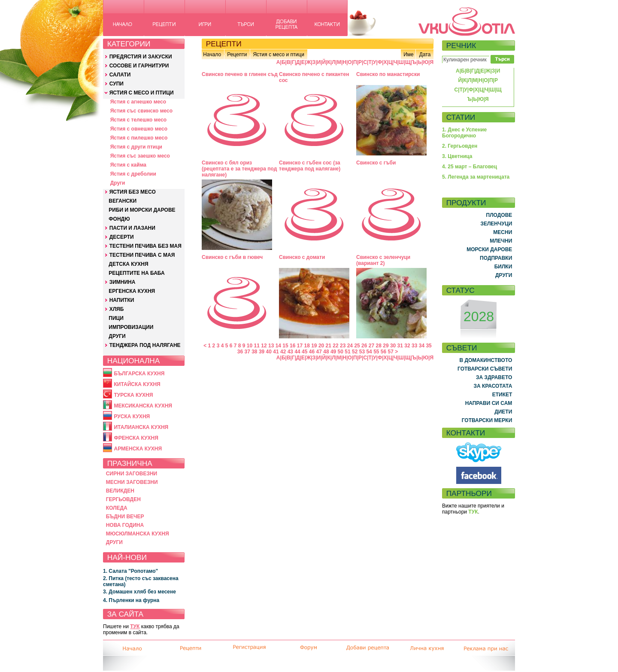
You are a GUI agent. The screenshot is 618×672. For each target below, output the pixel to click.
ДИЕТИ (503, 412)
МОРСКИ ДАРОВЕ (489, 249)
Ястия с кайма (128, 165)
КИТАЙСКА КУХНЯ (137, 384)
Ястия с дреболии (133, 174)
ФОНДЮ (119, 219)
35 (429, 346)
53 (362, 352)
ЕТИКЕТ (502, 395)
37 (247, 352)
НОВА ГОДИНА (125, 525)
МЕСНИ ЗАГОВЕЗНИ (132, 482)
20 (321, 346)
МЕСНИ (503, 232)
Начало (212, 55)
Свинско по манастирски (388, 74)
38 (254, 352)
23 (343, 346)
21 (329, 346)
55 (376, 352)
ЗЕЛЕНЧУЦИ (496, 224)
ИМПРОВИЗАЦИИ (131, 327)
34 (422, 346)
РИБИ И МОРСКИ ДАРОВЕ (142, 210)
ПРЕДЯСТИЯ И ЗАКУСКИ (141, 57)
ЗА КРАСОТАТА (493, 386)
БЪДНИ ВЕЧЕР (125, 517)
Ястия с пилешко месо (139, 138)
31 (400, 346)
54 (369, 352)
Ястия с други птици (136, 147)
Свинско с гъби (376, 163)
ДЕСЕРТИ (122, 237)
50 (341, 352)
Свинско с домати (302, 257)
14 (278, 346)
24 (350, 346)
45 (304, 352)
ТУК (135, 626)
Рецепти (237, 55)
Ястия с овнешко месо (139, 129)
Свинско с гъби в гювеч (232, 257)
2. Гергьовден (460, 146)
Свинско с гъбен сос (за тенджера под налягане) (310, 166)
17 (300, 346)
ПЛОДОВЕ (499, 215)
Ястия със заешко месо (140, 156)
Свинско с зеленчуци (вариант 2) (383, 260)
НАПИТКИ (122, 300)
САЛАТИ (120, 75)
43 (290, 352)
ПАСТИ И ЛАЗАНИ (132, 228)
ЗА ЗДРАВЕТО (494, 377)
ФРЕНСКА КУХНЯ (136, 438)
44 (297, 352)
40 (269, 352)
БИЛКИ (503, 267)
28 (379, 346)
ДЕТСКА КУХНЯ (128, 264)
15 (285, 346)
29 (386, 346)
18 (307, 346)
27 (371, 346)
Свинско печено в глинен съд (240, 74)
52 (355, 352)
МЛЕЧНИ (501, 241)
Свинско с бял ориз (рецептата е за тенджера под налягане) (239, 169)
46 (312, 352)
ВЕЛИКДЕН (120, 491)
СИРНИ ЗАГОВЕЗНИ (132, 474)
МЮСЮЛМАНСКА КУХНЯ (138, 534)
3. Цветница (457, 156)
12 (264, 346)
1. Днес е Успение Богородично (464, 133)
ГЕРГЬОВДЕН (123, 499)
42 (283, 352)
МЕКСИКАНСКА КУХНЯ (143, 406)
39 (262, 352)
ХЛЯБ (117, 309)
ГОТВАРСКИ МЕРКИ (487, 420)
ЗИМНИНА (123, 282)
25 (357, 346)
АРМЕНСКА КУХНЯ (138, 449)
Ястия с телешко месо (139, 120)
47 (319, 352)
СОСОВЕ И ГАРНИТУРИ (139, 66)
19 (314, 346)
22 (335, 346)
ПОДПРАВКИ (496, 258)
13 (271, 346)
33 (414, 346)
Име (409, 55)
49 (333, 352)
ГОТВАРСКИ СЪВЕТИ (485, 369)
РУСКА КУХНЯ (132, 417)
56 (383, 352)
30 (393, 346)
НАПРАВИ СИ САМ (489, 403)
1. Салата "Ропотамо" (130, 571)
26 (364, 346)
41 (276, 352)
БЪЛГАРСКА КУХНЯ (139, 374)
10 (250, 346)
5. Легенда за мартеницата (476, 177)
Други (118, 183)
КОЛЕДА (117, 508)
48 (326, 352)
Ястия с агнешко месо (138, 102)
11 (257, 346)
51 (347, 352)
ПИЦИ (116, 318)
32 (407, 346)
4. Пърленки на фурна (131, 600)
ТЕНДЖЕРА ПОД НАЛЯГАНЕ (145, 345)
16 (292, 346)
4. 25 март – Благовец (470, 167)
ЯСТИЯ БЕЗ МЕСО (133, 192)
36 (240, 352)
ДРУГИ (117, 336)
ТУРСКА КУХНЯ (133, 395)
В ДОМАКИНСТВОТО (486, 360)
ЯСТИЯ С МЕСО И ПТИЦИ (142, 93)
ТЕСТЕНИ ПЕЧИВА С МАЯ (142, 255)
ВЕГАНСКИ (123, 201)
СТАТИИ (461, 117)
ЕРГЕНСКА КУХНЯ (132, 291)
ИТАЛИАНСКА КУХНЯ (141, 427)
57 (391, 352)
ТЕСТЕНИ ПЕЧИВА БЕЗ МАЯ (145, 246)
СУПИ (117, 84)
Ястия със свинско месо (141, 111)
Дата (425, 55)
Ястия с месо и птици (278, 55)
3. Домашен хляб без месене (139, 592)
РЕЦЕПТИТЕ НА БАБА (136, 273)
